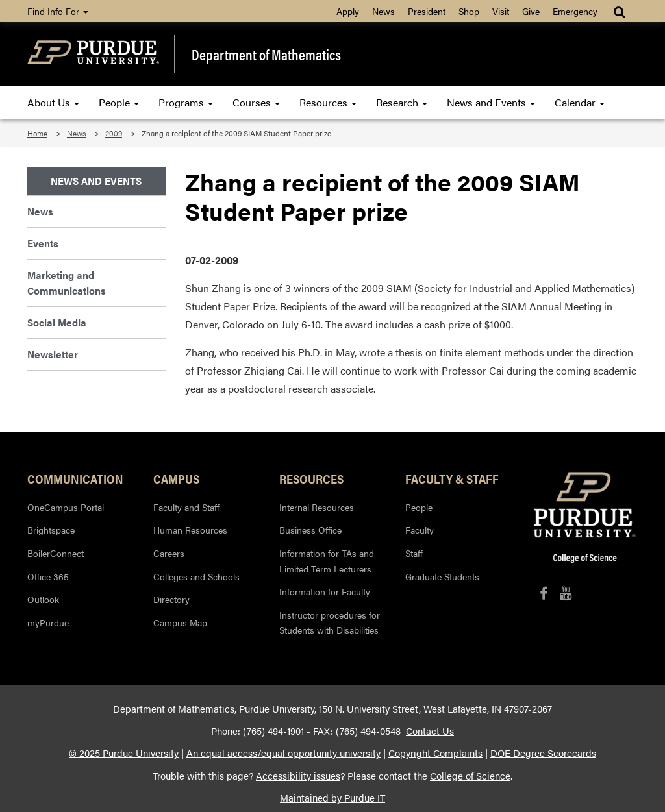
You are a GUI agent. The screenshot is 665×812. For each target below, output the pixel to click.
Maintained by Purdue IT (332, 798)
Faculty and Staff (186, 507)
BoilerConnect (56, 553)
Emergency (575, 11)
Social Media (57, 322)
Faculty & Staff (452, 478)
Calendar (580, 102)
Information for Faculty (325, 591)
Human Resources (190, 530)
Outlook (43, 599)
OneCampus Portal (66, 507)
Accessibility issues (298, 776)
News (383, 11)
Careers (169, 553)
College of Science (470, 776)
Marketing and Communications (67, 283)
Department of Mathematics (266, 54)
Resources (328, 102)
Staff (414, 553)
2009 (114, 133)
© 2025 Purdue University (124, 753)
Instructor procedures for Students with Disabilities (330, 622)
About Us (53, 102)
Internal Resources (317, 507)
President (427, 11)
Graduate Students (442, 576)
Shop (469, 11)
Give (531, 11)
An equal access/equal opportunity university (283, 753)
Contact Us (430, 731)
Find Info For (58, 11)
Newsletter (53, 354)
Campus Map (180, 622)
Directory (171, 599)
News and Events (491, 102)
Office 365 (48, 576)
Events (43, 243)
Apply (348, 11)
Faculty (420, 530)
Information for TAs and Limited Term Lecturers (327, 561)
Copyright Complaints (435, 753)
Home (37, 133)
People (119, 102)
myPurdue (48, 622)
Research (402, 102)
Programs (186, 102)
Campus (176, 478)
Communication (75, 478)
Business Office (310, 530)
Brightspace (51, 530)
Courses (256, 102)
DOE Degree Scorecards (543, 753)
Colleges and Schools (196, 576)
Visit (501, 11)
